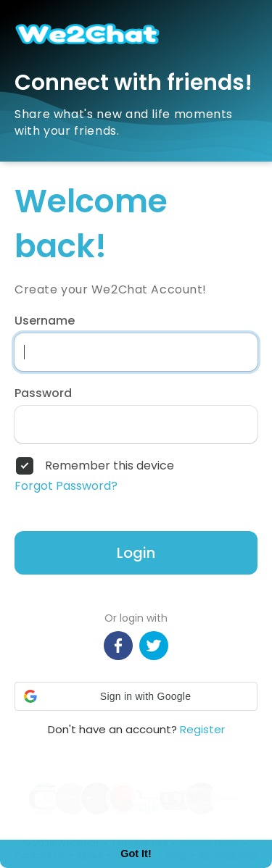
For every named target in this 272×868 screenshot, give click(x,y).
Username (45, 321)
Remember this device (110, 466)
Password (43, 393)
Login (136, 553)
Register (202, 729)
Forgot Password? (66, 486)
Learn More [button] (55, 810)
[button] (136, 696)
